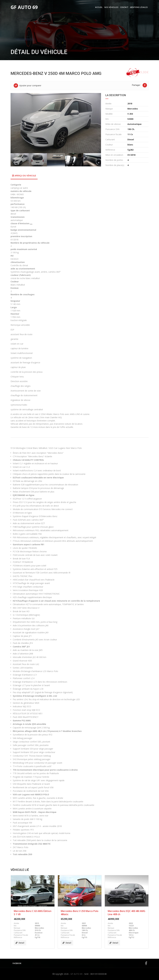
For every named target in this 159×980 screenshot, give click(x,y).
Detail (20, 943)
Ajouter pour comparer (27, 86)
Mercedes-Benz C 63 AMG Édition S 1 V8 (33, 913)
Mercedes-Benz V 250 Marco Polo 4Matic (80, 913)
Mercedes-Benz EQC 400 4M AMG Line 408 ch (126, 913)
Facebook (80, 963)
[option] (56, 123)
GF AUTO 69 (76, 974)
